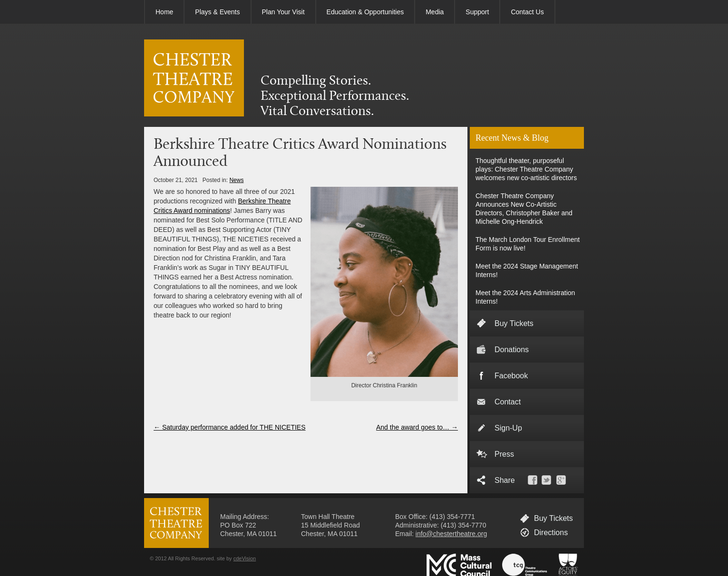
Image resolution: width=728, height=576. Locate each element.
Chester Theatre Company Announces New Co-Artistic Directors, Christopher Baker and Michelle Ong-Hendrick (524, 209)
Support (477, 12)
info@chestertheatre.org (451, 534)
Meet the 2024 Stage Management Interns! (527, 270)
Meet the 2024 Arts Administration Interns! (525, 297)
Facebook (511, 376)
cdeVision (245, 558)
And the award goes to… (417, 427)
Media (435, 12)
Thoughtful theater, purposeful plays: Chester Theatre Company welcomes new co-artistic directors (526, 169)
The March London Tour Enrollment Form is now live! (528, 244)
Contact (508, 402)
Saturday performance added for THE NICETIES (230, 427)
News (236, 180)
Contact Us (527, 12)
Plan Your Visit (283, 12)
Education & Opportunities (365, 12)
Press (504, 454)
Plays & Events (217, 12)
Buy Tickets (514, 323)
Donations (512, 350)
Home (164, 12)
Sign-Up (508, 428)
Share (505, 480)
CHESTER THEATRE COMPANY (194, 78)
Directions (551, 533)
